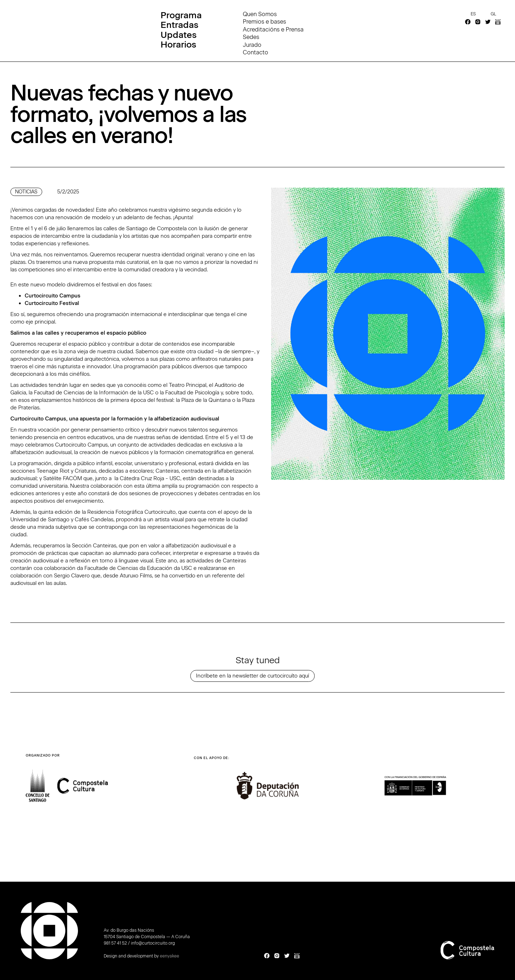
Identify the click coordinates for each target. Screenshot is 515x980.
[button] (475, 792)
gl (493, 14)
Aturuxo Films (136, 576)
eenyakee (170, 956)
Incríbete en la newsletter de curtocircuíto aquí (252, 676)
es (473, 14)
